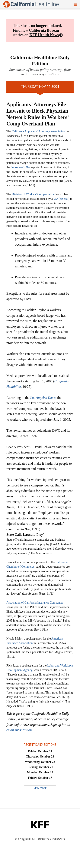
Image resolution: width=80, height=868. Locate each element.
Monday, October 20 (40, 772)
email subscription (19, 730)
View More (40, 788)
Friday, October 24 (40, 751)
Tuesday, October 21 (40, 767)
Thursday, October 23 (40, 757)
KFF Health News (44, 35)
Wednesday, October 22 (40, 762)
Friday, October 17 (40, 778)
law (56, 199)
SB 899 (64, 199)
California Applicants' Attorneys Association (38, 131)
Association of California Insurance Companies (35, 603)
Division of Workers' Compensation (33, 194)
